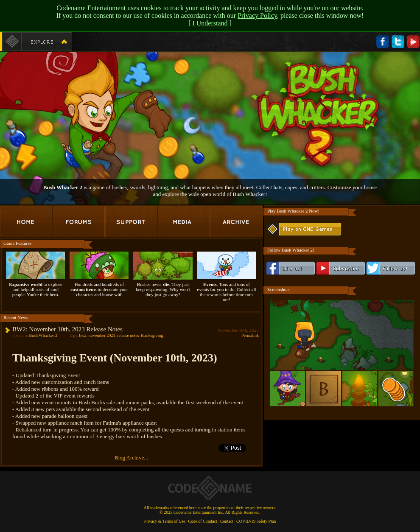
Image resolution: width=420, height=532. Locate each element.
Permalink (250, 335)
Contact (227, 521)
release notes (128, 335)
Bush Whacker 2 (43, 335)
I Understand (210, 23)
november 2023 (102, 335)
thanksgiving (152, 335)
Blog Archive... (131, 458)
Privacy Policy (257, 15)
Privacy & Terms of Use (165, 521)
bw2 (83, 335)
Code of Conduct (203, 521)
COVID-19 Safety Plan (256, 521)
